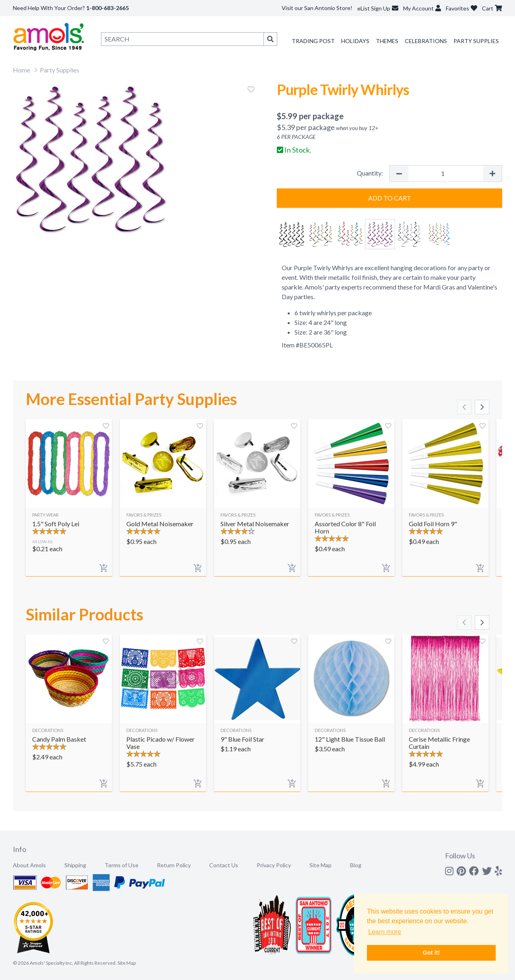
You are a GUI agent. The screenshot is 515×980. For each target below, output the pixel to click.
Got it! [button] (431, 953)
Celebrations (426, 41)
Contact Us (224, 865)
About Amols (29, 865)
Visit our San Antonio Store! (317, 8)
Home (22, 70)
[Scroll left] (464, 407)
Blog (356, 865)
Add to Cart (390, 198)
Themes (387, 41)
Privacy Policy (274, 865)
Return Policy (174, 865)
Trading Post (313, 41)
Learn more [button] (385, 932)
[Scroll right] (482, 407)
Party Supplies (476, 41)
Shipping (75, 865)
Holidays (355, 41)
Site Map (320, 865)
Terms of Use (122, 865)
